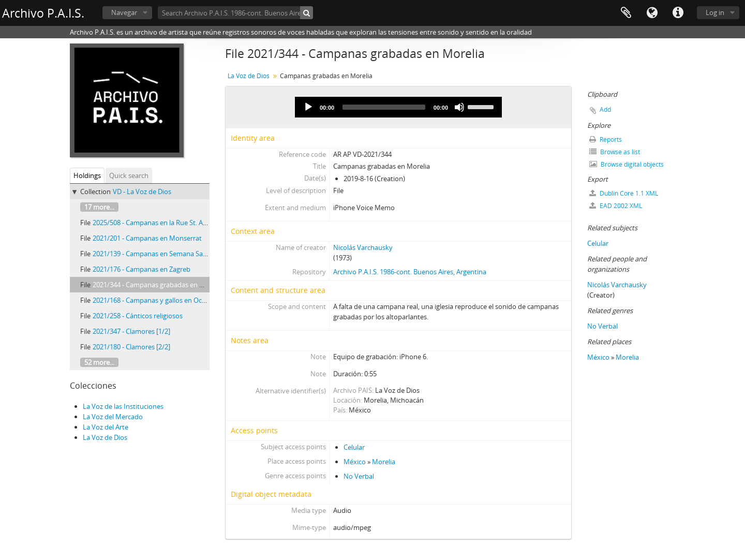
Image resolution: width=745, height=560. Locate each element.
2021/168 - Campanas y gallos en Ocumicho (159, 300)
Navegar (124, 12)
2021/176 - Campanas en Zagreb (141, 269)
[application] (398, 107)
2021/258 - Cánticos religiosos (138, 316)
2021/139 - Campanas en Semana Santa (153, 254)
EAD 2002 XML (616, 206)
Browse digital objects (627, 164)
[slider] (384, 107)
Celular (354, 447)
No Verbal (359, 476)
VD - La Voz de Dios (142, 191)
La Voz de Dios (105, 437)
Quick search (129, 175)
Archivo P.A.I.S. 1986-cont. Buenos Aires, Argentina (410, 272)
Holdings (87, 175)
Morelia (384, 462)
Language (652, 13)
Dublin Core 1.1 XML (624, 193)
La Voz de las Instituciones (123, 406)
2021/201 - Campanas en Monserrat (147, 238)
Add (605, 109)
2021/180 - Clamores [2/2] (131, 347)
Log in (715, 12)
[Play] (308, 107)
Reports (606, 139)
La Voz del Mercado (113, 417)
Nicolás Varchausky (363, 247)
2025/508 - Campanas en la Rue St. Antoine (158, 223)
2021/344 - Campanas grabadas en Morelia (158, 285)
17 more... (99, 207)
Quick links (678, 13)
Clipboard (626, 13)
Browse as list (615, 152)
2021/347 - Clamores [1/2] (131, 331)
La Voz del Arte (106, 427)
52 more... (99, 362)
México (355, 462)
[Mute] (459, 107)
